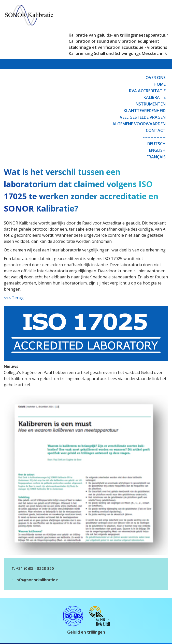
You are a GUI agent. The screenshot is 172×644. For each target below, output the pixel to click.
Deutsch (156, 144)
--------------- (154, 137)
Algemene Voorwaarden (139, 124)
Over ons (156, 78)
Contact (156, 130)
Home (160, 84)
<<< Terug (14, 298)
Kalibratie (155, 97)
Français (156, 157)
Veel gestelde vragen (143, 117)
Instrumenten (150, 104)
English (157, 150)
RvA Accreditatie (147, 91)
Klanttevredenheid (145, 111)
